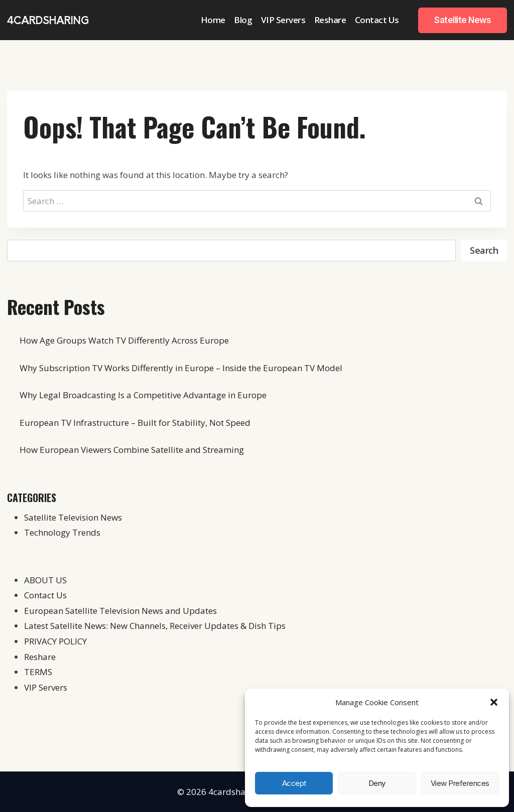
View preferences (460, 783)
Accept (294, 783)
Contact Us (377, 20)
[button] (494, 702)
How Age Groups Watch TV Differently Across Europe (124, 340)
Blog (243, 20)
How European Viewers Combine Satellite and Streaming (132, 450)
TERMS (38, 672)
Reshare (330, 20)
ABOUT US (45, 580)
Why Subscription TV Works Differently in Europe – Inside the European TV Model (181, 368)
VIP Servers (283, 20)
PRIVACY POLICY (55, 641)
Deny (377, 783)
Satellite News (463, 20)
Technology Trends (62, 532)
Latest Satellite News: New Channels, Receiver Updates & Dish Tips (155, 626)
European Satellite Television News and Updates (120, 611)
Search (484, 250)
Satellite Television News (73, 517)
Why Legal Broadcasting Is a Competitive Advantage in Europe (143, 395)
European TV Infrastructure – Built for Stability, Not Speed (135, 423)
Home (213, 20)
